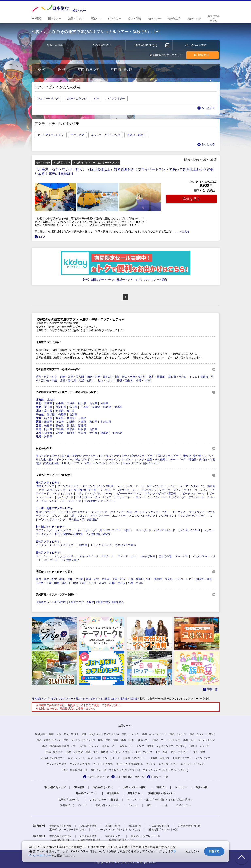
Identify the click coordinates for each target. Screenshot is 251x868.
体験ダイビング (45, 486)
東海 (38, 418)
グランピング (202, 758)
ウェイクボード (156, 497)
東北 (38, 403)
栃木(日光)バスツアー (53, 758)
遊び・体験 (201, 787)
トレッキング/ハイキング (73, 512)
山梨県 (73, 414)
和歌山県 (106, 422)
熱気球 (83, 545)
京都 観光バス (54, 752)
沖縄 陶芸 (112, 740)
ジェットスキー (123, 497)
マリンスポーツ (195, 486)
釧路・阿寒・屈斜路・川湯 (103, 377)
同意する (214, 851)
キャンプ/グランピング (191, 516)
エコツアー (119, 516)
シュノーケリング (48, 99)
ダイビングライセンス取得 (98, 486)
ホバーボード (65, 497)
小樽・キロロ (144, 380)
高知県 (60, 426)
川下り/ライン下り (110, 530)
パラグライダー (116, 99)
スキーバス (182, 556)
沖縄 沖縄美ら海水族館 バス (59, 746)
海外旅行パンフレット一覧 (146, 836)
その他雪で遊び (70, 560)
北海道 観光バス (160, 758)
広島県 (60, 429)
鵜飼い (128, 530)
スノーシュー (44, 556)
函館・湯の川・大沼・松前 (76, 380)
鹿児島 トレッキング (132, 746)
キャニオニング (86, 530)
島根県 (82, 429)
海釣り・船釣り (136, 135)
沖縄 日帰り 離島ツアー (136, 740)
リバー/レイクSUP (189, 530)
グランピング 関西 (80, 764)
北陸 (38, 411)
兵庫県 (82, 422)
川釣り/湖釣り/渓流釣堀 (69, 534)
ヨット (140, 497)
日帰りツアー (183, 805)
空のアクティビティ (143, 456)
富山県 (48, 411)
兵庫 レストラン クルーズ (104, 758)
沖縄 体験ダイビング (49, 740)
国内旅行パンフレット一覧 (163, 830)
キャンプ (151, 764)
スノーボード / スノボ (193, 764)
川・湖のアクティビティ (115, 456)
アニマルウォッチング (142, 516)
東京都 (48, 407)
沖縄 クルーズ (178, 734)
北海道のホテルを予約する (52, 602)
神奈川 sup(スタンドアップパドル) (167, 746)
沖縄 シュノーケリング (203, 734)
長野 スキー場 (98, 770)
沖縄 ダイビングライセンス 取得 (83, 740)
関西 (38, 422)
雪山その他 (165, 556)
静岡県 (48, 418)
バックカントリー (65, 556)
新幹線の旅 (135, 826)
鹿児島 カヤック (89, 746)
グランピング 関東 (57, 764)
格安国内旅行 (113, 826)
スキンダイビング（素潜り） (162, 493)
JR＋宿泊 (79, 787)
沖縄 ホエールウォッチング (199, 740)
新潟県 (51, 414)
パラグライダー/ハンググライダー (56, 545)
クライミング (99, 512)
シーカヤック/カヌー (153, 486)
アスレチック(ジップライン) (125, 770)
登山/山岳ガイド (45, 512)
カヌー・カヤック (76, 99)
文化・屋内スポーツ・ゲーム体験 (60, 459)
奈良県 (93, 422)
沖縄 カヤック (130, 734)
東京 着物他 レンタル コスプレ (113, 752)
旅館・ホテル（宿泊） (136, 787)
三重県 (82, 418)
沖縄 (38, 437)
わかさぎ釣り (147, 556)
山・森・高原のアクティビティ (80, 456)
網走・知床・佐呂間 (72, 377)
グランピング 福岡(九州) (129, 764)
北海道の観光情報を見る (109, 602)
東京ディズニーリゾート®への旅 (67, 830)
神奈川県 (61, 407)
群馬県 (118, 407)
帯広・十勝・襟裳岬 (134, 377)
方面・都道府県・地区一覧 (130, 777)
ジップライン (166, 516)
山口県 (93, 429)
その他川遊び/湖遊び (98, 534)
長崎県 (71, 433)
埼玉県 (73, 407)
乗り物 (187, 456)
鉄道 (149, 805)
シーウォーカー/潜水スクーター (119, 490)
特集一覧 (212, 689)
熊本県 (82, 433)
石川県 (60, 411)
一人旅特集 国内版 (159, 826)
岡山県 (48, 429)
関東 (38, 407)
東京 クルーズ (144, 752)
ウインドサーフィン (196, 490)
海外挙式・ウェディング (74, 805)
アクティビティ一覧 (98, 777)
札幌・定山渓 (125, 380)
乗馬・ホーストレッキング (143, 512)
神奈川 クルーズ (199, 746)
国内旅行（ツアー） (104, 787)
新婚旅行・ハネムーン (108, 805)
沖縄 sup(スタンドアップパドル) (100, 734)
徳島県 (48, 426)
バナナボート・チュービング (94, 497)
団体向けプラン (132, 463)
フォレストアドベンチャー (93, 516)
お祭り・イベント (95, 463)
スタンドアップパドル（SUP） (95, 493)
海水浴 (211, 486)
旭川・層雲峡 (157, 377)
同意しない (192, 851)
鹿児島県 (117, 433)
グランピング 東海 (103, 764)
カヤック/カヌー (64, 530)
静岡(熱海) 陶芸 (44, 734)
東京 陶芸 (161, 752)
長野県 (62, 414)
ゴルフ (56, 516)
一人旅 (164, 805)
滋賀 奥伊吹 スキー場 (75, 770)
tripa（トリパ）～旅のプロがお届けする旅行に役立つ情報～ (160, 800)
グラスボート (196, 497)
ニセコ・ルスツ (104, 380)
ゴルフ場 (69, 516)
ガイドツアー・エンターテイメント (103, 459)
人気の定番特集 (88, 826)
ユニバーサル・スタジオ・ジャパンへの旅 (117, 830)
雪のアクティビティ (169, 456)
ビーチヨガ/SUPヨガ (129, 493)
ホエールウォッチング (52, 490)
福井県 (71, 411)
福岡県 (48, 433)
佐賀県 (60, 433)
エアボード (51, 560)
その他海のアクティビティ (100, 501)
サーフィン (174, 490)
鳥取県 (71, 429)
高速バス (161, 787)
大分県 (93, 433)
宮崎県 (104, 433)
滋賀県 (48, 422)
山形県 (93, 403)
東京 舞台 (199, 752)
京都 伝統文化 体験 (78, 752)
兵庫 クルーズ (76, 758)
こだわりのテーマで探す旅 (104, 800)
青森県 (48, 403)
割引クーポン (151, 463)
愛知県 (71, 418)
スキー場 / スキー (168, 764)
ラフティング (44, 530)
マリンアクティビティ (51, 135)
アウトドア (77, 135)
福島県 (104, 403)
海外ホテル (133, 793)
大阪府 (71, 422)
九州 (38, 433)
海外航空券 (113, 793)
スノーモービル (127, 556)
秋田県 (82, 403)
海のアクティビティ (48, 456)
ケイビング (117, 512)
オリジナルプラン (72, 463)
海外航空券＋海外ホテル (162, 793)
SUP (97, 99)
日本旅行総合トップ (54, 787)
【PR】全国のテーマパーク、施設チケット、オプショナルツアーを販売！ (125, 280)
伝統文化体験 (51, 463)
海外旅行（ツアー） (87, 793)
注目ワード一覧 (160, 777)
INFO (42, 237)
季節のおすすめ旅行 (60, 826)
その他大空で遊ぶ (125, 545)
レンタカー (114, 463)
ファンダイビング (68, 486)
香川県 (71, 426)
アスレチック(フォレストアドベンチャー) (166, 770)
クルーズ (133, 805)
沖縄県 (48, 437)
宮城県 (71, 403)
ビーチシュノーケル (194, 493)
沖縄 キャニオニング (154, 734)
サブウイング (177, 497)
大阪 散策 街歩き (68, 734)
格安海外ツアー (114, 836)
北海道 (40, 400)
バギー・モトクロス (174, 512)
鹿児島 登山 (109, 746)
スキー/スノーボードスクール (97, 556)
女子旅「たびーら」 (70, 800)
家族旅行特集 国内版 (189, 826)
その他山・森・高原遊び (83, 519)
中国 (38, 429)
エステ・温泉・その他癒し (152, 459)
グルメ (130, 459)
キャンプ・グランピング (106, 135)
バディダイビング (71, 501)
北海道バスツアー (182, 758)
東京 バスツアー (180, 752)
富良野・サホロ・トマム (183, 377)
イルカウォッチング (153, 490)
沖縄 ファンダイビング (167, 740)
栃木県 (107, 407)
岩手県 (60, 403)
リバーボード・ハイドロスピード (155, 530)
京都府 (60, 422)
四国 (38, 426)
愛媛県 (82, 426)
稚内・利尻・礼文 (46, 377)
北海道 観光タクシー (135, 758)
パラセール (175, 486)
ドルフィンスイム (63, 493)
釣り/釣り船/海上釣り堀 (83, 490)
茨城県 (96, 407)
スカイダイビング (101, 545)
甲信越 (40, 414)
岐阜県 (60, 418)
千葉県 (85, 407)
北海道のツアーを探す (81, 602)
